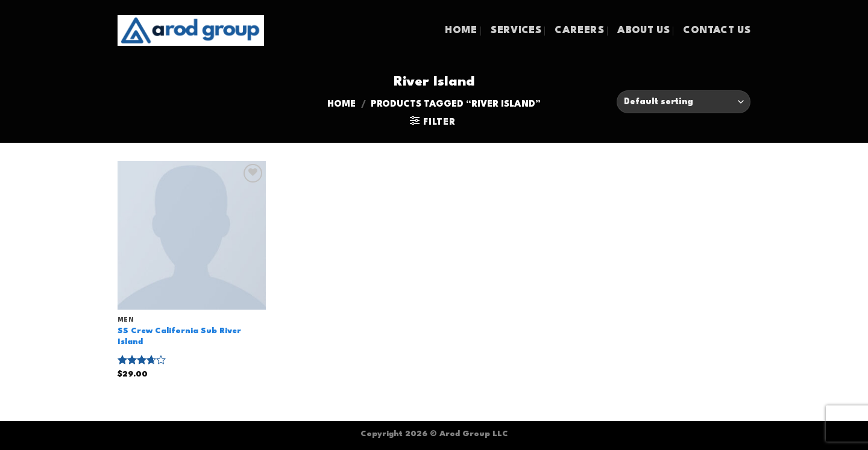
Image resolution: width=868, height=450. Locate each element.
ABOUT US (643, 31)
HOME (461, 31)
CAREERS (579, 31)
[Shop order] (684, 102)
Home (341, 105)
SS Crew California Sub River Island (179, 337)
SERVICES (516, 31)
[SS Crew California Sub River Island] (192, 235)
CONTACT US (717, 31)
